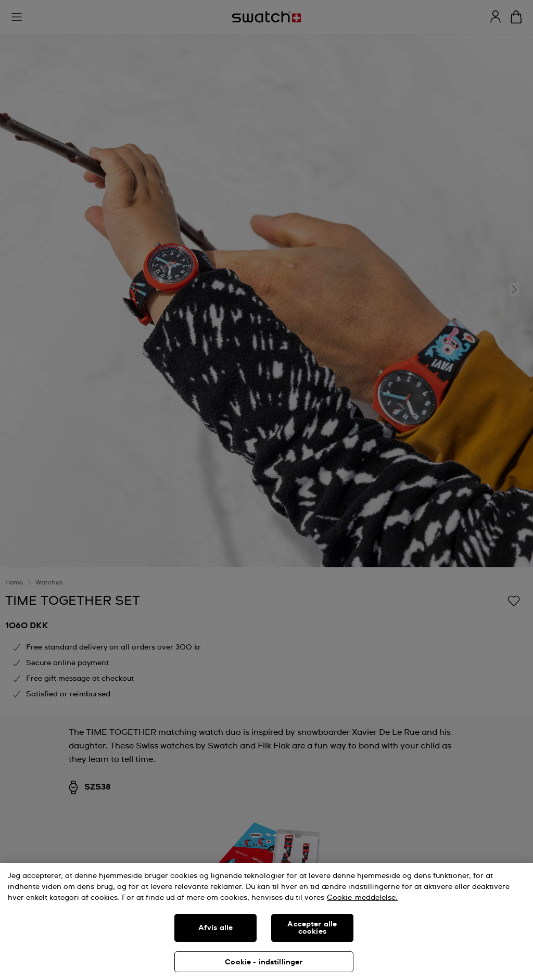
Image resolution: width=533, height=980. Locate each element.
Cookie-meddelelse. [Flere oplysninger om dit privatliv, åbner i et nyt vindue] (362, 898)
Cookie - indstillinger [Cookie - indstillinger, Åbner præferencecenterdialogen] (264, 962)
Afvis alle (215, 928)
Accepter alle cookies (312, 928)
